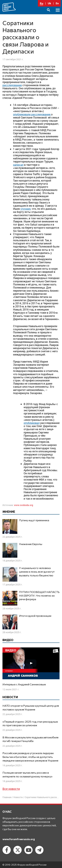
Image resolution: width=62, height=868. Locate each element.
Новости (18, 797)
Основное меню (58, 14)
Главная (7, 797)
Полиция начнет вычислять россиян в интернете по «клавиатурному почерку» (27, 774)
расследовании (12, 85)
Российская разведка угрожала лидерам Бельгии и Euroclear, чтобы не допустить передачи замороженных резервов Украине (30, 757)
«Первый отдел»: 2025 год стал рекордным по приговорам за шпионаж (30, 723)
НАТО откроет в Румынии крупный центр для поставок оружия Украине (31, 707)
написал (18, 165)
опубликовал (32, 423)
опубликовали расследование (32, 114)
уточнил (26, 209)
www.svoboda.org (24, 505)
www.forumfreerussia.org (19, 839)
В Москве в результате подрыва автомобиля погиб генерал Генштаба (30, 739)
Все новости (11, 789)
